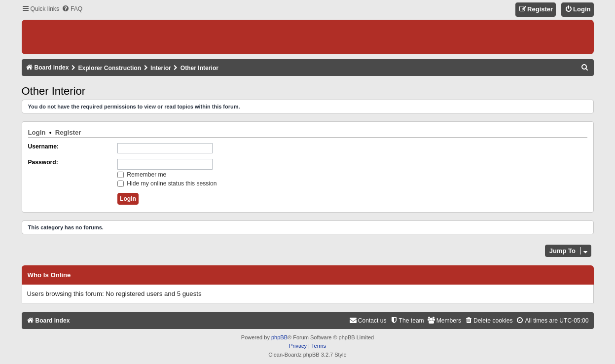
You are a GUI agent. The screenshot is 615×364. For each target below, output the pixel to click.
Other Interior (54, 91)
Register (68, 132)
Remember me (142, 175)
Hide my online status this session (167, 183)
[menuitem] (72, 9)
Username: (44, 146)
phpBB (279, 337)
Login (37, 132)
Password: (43, 162)
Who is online (49, 275)
